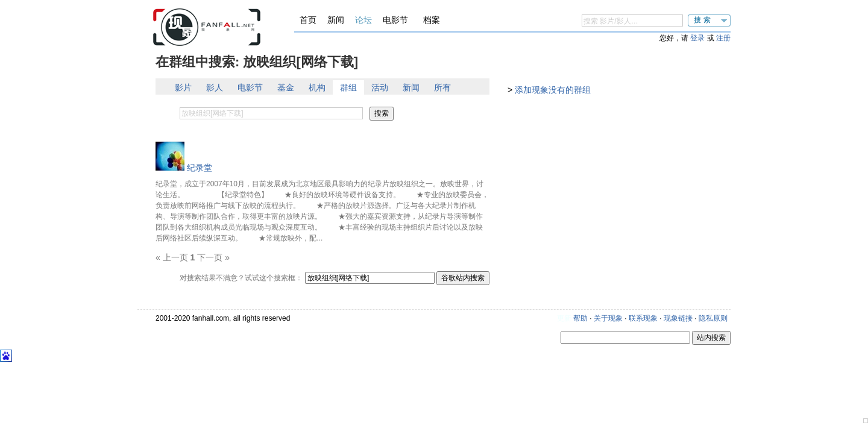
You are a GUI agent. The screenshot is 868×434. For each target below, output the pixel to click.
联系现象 (643, 318)
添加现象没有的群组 (553, 90)
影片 (183, 87)
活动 (380, 87)
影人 (215, 87)
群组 (348, 87)
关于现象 (608, 318)
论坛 (363, 20)
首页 (308, 20)
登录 (697, 38)
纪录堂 (200, 168)
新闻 (336, 20)
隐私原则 (713, 318)
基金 (286, 87)
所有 (442, 87)
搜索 (703, 20)
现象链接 (678, 318)
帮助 (580, 318)
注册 (723, 38)
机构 (317, 87)
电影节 (395, 20)
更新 (564, 318)
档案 (432, 20)
